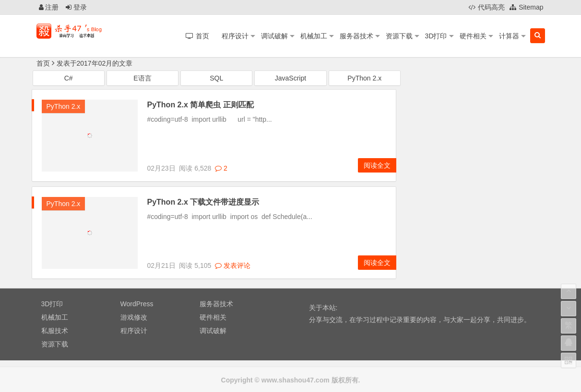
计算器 (509, 36)
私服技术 (55, 331)
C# (69, 79)
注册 (49, 7)
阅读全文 (377, 166)
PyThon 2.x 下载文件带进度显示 (203, 202)
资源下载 (399, 36)
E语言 (142, 79)
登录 (76, 7)
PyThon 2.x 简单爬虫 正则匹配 (201, 105)
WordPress (137, 304)
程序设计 (235, 36)
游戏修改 (134, 318)
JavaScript (290, 79)
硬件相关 (473, 36)
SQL (216, 79)
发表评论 (233, 265)
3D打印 (436, 36)
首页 (43, 63)
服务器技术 (356, 36)
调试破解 (274, 36)
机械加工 (314, 36)
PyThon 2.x (364, 79)
